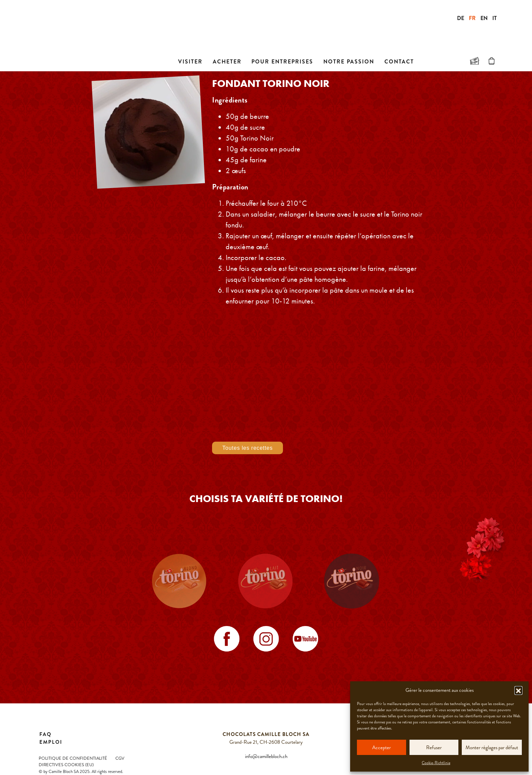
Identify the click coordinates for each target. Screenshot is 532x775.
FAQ (45, 734)
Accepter (382, 748)
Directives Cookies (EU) (66, 765)
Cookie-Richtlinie (436, 763)
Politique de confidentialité (73, 758)
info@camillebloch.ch (266, 756)
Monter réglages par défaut (492, 748)
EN (484, 18)
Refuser (434, 748)
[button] (518, 690)
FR (472, 18)
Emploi (51, 742)
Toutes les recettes (248, 448)
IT (495, 18)
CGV (120, 758)
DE (461, 18)
